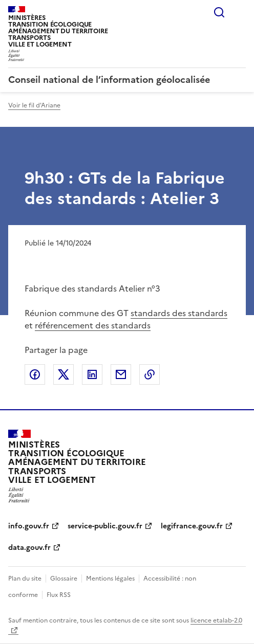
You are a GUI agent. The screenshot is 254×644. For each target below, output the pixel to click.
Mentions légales (110, 579)
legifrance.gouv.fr (192, 526)
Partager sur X (63, 374)
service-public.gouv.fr (105, 526)
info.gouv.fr (29, 526)
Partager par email (121, 374)
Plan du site (25, 579)
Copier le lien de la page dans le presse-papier (150, 374)
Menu (240, 12)
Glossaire (64, 579)
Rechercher (219, 12)
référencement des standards (93, 325)
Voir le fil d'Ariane (34, 105)
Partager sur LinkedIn (92, 374)
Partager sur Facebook (35, 374)
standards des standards (179, 313)
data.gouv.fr (29, 548)
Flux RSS (59, 595)
